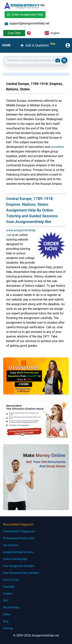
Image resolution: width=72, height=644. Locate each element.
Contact (8, 594)
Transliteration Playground (19, 531)
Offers (7, 614)
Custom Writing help (15, 559)
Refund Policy (11, 607)
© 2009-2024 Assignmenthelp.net (36, 635)
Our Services (11, 545)
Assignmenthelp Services (18, 552)
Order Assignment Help (25, 15)
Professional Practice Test (19, 538)
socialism (57, 147)
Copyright (9, 587)
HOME (6, 45)
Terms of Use (11, 580)
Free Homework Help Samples (21, 573)
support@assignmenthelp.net (27, 24)
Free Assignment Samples (19, 566)
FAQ (5, 601)
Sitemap (8, 628)
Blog (6, 621)
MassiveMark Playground (18, 524)
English (52, 33)
